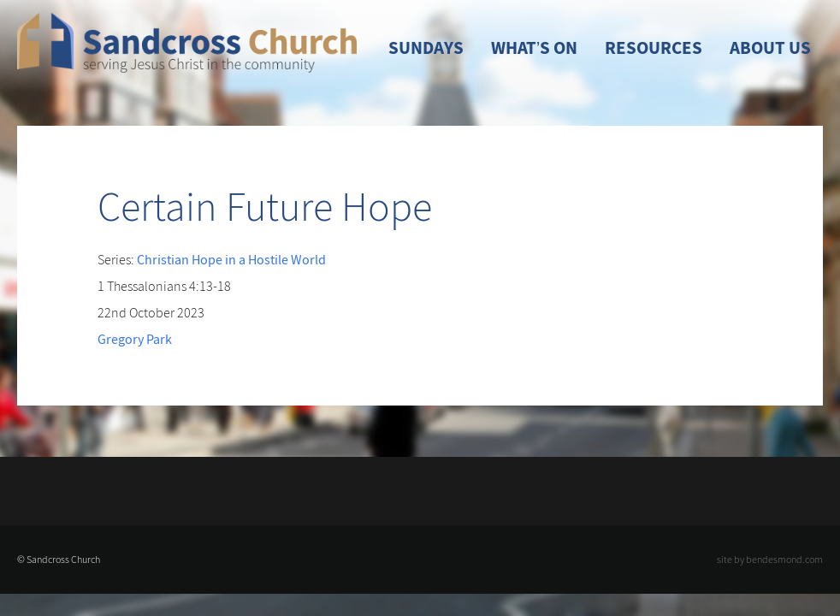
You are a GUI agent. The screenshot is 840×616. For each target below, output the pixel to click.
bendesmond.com (784, 560)
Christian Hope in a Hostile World (231, 259)
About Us (770, 48)
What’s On (535, 48)
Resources (654, 48)
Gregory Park (135, 339)
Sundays (426, 48)
